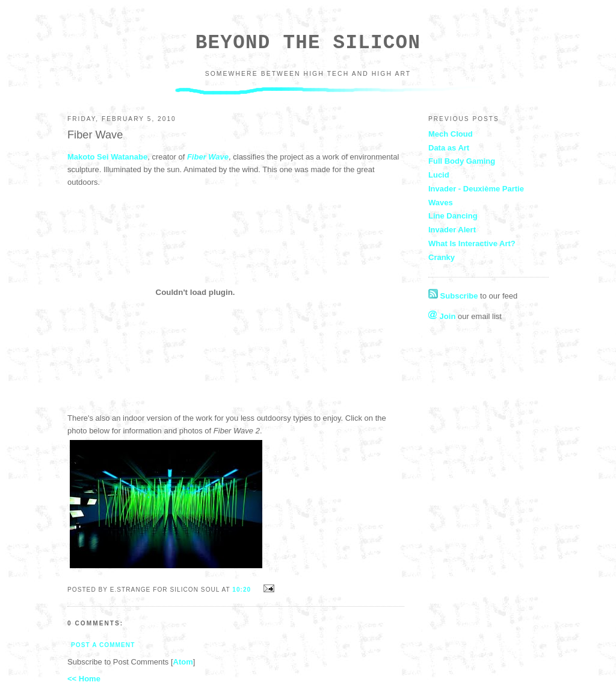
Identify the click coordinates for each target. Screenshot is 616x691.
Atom (183, 662)
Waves (441, 203)
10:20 (243, 590)
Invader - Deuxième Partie (476, 189)
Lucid (439, 175)
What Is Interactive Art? (472, 243)
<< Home (84, 679)
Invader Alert (452, 230)
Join (442, 316)
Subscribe (453, 296)
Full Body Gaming (462, 161)
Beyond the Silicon (308, 43)
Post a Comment (103, 645)
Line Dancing (453, 216)
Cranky (442, 257)
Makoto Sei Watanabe (107, 157)
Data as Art (449, 148)
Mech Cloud (451, 134)
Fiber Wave (208, 157)
